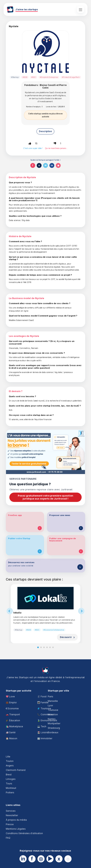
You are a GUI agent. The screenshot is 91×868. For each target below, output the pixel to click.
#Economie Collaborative (54, 630)
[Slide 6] (53, 647)
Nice (50, 714)
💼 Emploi (11, 702)
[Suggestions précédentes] (10, 611)
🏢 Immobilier (45, 738)
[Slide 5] (50, 647)
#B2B (25, 77)
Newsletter (12, 815)
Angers (10, 766)
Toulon (10, 761)
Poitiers (10, 792)
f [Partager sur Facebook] (33, 165)
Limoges (11, 779)
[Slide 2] (41, 647)
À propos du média (16, 820)
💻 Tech (42, 726)
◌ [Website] (68, 859)
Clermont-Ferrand (16, 770)
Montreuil (11, 788)
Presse (10, 824)
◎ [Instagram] (41, 859)
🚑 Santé (11, 732)
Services (11, 811)
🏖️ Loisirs (43, 732)
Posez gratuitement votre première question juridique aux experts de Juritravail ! (45, 497)
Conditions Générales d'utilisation (24, 833)
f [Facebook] (32, 859)
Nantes (52, 719)
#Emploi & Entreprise (49, 77)
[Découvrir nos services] (80, 567)
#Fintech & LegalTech (71, 77)
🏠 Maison (12, 738)
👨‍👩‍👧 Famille (43, 702)
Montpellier (54, 723)
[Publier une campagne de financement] (81, 551)
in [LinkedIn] (23, 859)
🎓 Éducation (13, 720)
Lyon (50, 705)
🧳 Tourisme (44, 708)
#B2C (34, 77)
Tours (9, 784)
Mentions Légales (16, 829)
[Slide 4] (47, 647)
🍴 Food (42, 696)
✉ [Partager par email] (45, 165)
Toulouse (53, 710)
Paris (50, 696)
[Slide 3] (44, 647)
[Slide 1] (38, 647)
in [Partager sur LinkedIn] (52, 165)
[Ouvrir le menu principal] (81, 10)
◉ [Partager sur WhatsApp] (58, 165)
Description (45, 131)
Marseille (53, 701)
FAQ (8, 838)
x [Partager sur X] (39, 165)
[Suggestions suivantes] (81, 611)
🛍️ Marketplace (14, 726)
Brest (9, 775)
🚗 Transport (13, 714)
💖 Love (10, 696)
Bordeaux (53, 732)
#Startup (15, 77)
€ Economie (12, 708)
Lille (8, 757)
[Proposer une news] (81, 528)
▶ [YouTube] (50, 859)
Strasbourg (54, 728)
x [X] (59, 859)
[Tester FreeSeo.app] (40, 528)
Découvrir (66, 637)
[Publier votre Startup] (40, 551)
